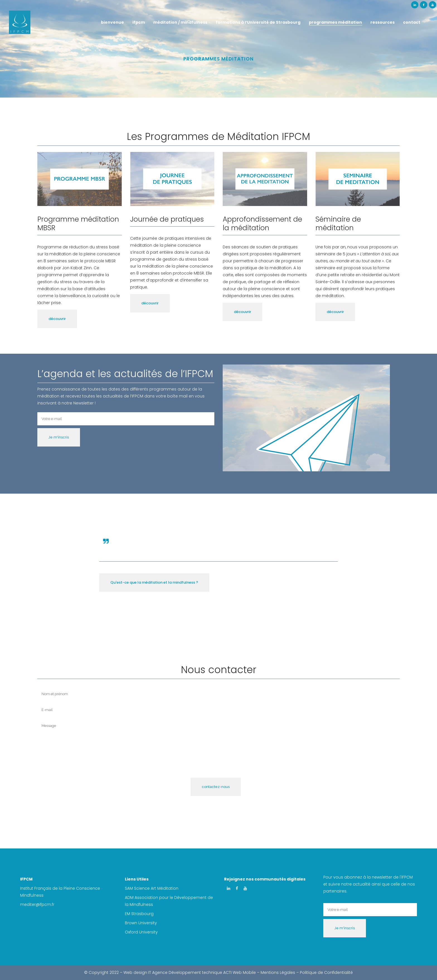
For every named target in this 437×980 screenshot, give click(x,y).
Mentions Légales (278, 972)
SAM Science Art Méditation (152, 888)
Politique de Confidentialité (326, 972)
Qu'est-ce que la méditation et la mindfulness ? (154, 582)
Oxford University (141, 932)
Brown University (141, 923)
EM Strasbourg (139, 914)
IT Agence (158, 972)
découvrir (57, 319)
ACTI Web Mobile (240, 972)
